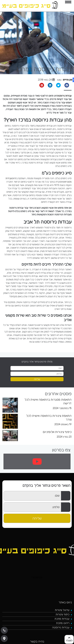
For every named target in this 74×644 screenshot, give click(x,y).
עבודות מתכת (62, 619)
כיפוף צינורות (62, 614)
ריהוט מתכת (63, 623)
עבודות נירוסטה (64, 96)
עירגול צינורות (62, 610)
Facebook (37, 577)
